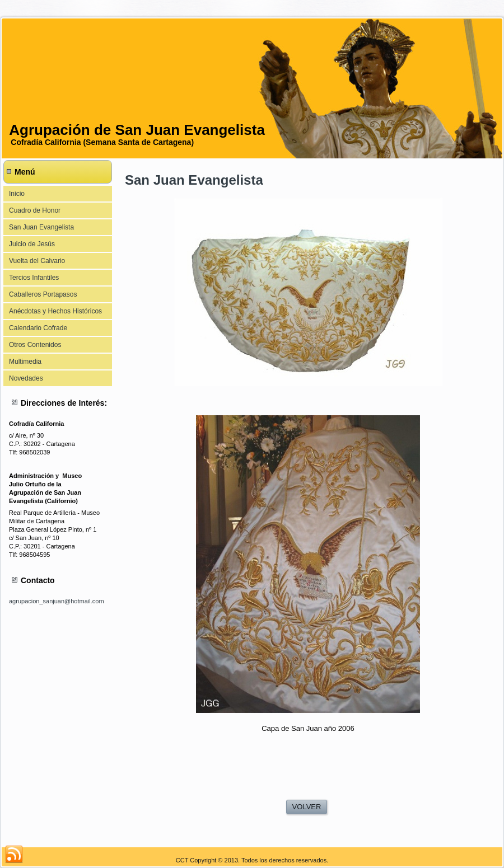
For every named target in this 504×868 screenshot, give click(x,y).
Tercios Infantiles (34, 278)
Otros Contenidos (35, 345)
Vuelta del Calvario (37, 261)
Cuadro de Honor (35, 210)
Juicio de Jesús (32, 244)
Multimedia (25, 362)
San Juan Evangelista (41, 227)
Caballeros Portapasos (43, 294)
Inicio (17, 194)
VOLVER (307, 807)
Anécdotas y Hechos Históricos (55, 311)
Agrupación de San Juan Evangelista (137, 130)
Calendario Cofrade (38, 328)
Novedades (26, 378)
